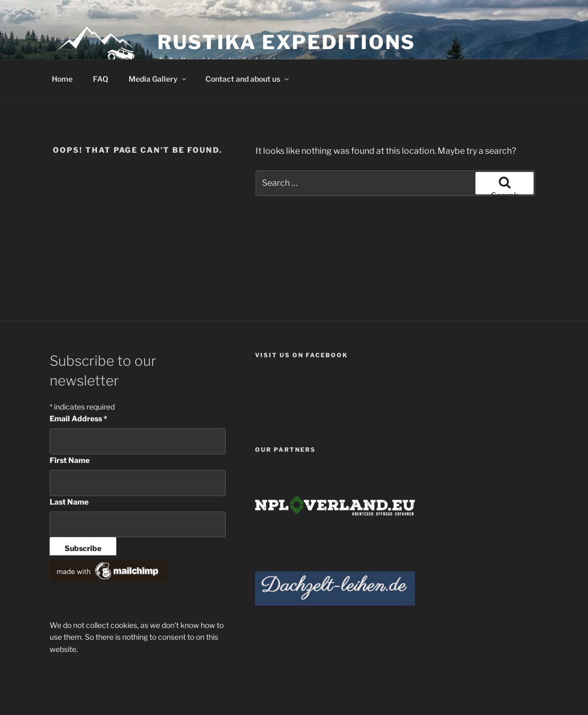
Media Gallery (158, 79)
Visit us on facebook (301, 355)
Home (62, 79)
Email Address (78, 418)
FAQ (101, 79)
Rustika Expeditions (287, 42)
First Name (70, 460)
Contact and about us (248, 79)
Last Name (69, 502)
